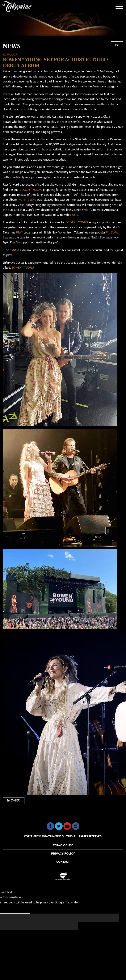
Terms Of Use (63, 845)
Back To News (14, 801)
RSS (117, 45)
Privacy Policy (63, 854)
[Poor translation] (21, 909)
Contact (63, 862)
